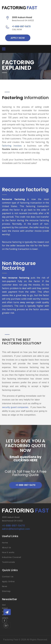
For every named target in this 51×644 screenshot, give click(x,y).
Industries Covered (12, 557)
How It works (8, 552)
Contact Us (8, 577)
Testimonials (8, 562)
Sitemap (6, 591)
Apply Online (8, 581)
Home (5, 543)
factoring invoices (12, 146)
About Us (7, 548)
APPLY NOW (18, 38)
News (5, 586)
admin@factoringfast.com (16, 529)
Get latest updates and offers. (6, 611)
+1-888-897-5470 (21, 26)
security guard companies (15, 407)
